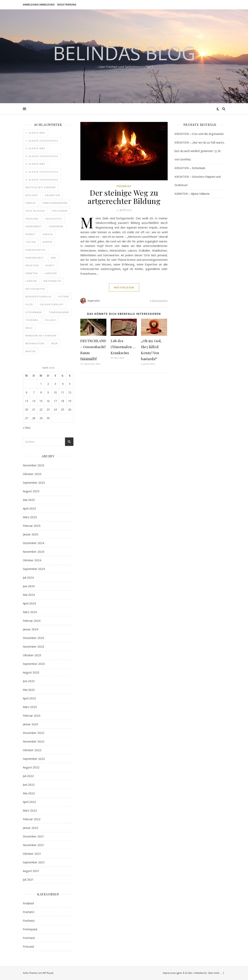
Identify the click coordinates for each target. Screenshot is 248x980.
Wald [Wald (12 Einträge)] (29, 328)
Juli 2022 (28, 776)
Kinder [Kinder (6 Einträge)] (47, 242)
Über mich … (215, 973)
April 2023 (29, 698)
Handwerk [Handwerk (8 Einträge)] (56, 226)
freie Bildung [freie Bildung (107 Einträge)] (35, 211)
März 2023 (30, 707)
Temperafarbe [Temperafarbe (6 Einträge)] (59, 312)
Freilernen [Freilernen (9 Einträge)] (60, 211)
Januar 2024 (31, 629)
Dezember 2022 (34, 733)
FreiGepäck (30, 929)
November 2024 (34, 552)
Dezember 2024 (34, 543)
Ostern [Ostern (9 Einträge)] (64, 296)
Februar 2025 (32, 526)
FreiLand (28, 946)
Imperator (94, 301)
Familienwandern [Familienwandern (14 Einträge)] (55, 203)
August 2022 (31, 767)
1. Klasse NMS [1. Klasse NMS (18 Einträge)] (35, 133)
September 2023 (34, 664)
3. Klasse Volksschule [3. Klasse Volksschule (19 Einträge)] (42, 172)
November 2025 (34, 465)
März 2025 (30, 517)
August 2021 (31, 871)
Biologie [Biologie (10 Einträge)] (32, 195)
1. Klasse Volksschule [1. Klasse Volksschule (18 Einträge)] (42, 141)
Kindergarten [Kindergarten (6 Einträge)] (35, 250)
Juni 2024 (29, 586)
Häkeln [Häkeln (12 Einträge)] (48, 234)
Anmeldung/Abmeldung (39, 5)
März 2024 (30, 612)
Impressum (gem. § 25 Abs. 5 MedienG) (185, 973)
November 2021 (34, 845)
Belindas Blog (124, 53)
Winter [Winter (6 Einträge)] (31, 351)
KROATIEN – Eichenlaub (190, 168)
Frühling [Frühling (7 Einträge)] (32, 219)
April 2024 (29, 603)
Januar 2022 (31, 828)
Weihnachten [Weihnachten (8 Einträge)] (35, 343)
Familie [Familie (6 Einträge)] (31, 203)
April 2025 (29, 508)
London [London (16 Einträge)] (31, 281)
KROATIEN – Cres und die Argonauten (199, 134)
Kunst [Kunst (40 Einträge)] (50, 265)
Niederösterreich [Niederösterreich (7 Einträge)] (38, 296)
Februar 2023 (32, 715)
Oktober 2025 (32, 474)
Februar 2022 (32, 819)
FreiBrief (28, 903)
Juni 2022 (29, 785)
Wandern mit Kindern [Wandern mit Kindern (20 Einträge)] (41, 336)
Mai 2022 (29, 793)
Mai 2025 (29, 500)
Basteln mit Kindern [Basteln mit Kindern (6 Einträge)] (41, 187)
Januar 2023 (31, 724)
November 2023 (34, 646)
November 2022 (34, 741)
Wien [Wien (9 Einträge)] (55, 343)
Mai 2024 (29, 595)
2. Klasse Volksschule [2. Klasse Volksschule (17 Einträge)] (42, 156)
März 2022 (30, 810)
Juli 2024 (28, 577)
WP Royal (48, 973)
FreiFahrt (29, 912)
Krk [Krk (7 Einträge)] (53, 258)
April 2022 (29, 802)
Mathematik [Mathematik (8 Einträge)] (52, 281)
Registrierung (67, 5)
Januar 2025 (31, 534)
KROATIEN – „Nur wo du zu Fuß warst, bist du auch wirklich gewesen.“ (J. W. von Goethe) (199, 151)
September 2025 (34, 482)
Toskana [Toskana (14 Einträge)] (32, 320)
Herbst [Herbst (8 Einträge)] (31, 234)
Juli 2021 (28, 879)
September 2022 (34, 759)
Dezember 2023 (34, 638)
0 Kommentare (159, 301)
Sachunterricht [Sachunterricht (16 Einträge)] (52, 304)
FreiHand (29, 938)
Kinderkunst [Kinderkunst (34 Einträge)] (35, 258)
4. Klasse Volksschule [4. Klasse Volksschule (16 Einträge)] (42, 180)
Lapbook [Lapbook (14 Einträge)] (51, 273)
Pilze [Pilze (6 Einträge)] (29, 304)
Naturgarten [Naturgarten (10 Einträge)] (35, 289)
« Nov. (27, 428)
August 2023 (31, 672)
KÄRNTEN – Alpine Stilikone (192, 194)
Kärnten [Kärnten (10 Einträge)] (32, 273)
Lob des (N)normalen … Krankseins (123, 347)
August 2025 (31, 491)
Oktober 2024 (32, 560)
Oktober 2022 (32, 750)
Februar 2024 (32, 621)
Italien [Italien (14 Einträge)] (31, 242)
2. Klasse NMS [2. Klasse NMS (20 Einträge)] (35, 148)
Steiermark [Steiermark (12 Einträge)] (34, 312)
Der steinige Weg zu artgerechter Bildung (124, 197)
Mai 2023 (29, 690)
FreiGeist (29, 921)
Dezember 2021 (34, 836)
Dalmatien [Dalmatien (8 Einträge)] (53, 195)
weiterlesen (124, 287)
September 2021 (34, 862)
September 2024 (34, 569)
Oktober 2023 (32, 655)
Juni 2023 (29, 681)
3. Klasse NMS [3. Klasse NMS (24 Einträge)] (35, 164)
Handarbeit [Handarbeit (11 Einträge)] (34, 226)
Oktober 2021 (32, 854)
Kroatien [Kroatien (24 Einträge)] (32, 265)
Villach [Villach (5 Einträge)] (50, 320)
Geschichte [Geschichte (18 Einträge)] (54, 219)
